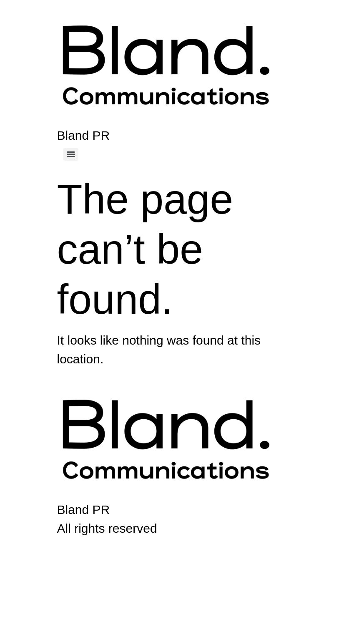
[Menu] (71, 154)
